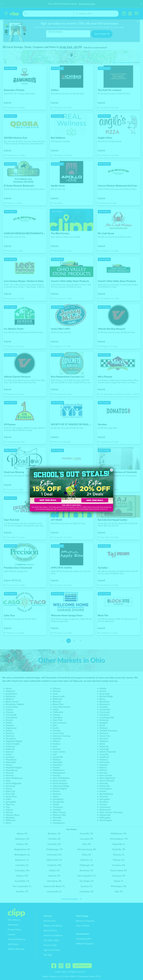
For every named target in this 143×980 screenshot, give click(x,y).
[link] (51, 486)
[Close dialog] (112, 470)
